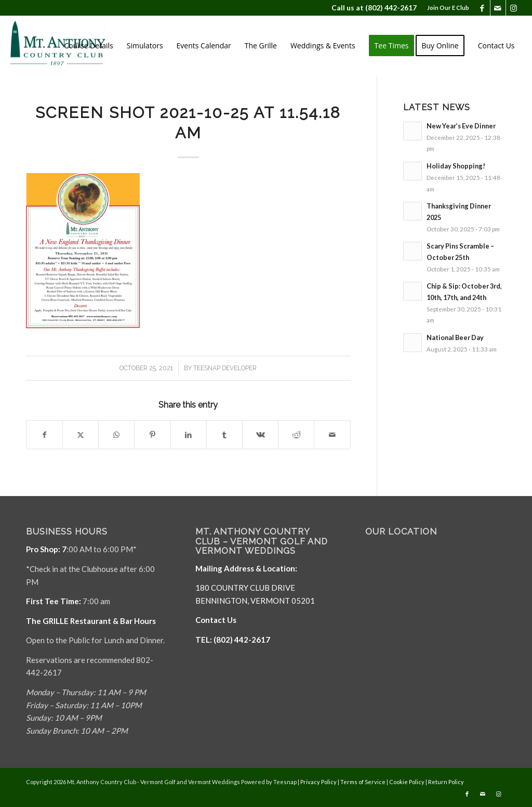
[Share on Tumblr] (224, 435)
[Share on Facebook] (44, 435)
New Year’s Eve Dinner (461, 126)
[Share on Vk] (260, 435)
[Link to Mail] (498, 8)
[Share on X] (81, 435)
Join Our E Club (448, 8)
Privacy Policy (318, 782)
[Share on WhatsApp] (116, 435)
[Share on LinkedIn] (189, 435)
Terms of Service (363, 782)
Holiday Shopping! (456, 166)
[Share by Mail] (332, 435)
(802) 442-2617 (391, 8)
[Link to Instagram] (514, 8)
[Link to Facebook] (482, 8)
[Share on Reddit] (296, 435)
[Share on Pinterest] (152, 435)
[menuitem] (445, 8)
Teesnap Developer (225, 368)
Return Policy (446, 782)
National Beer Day (455, 337)
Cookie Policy (407, 782)
